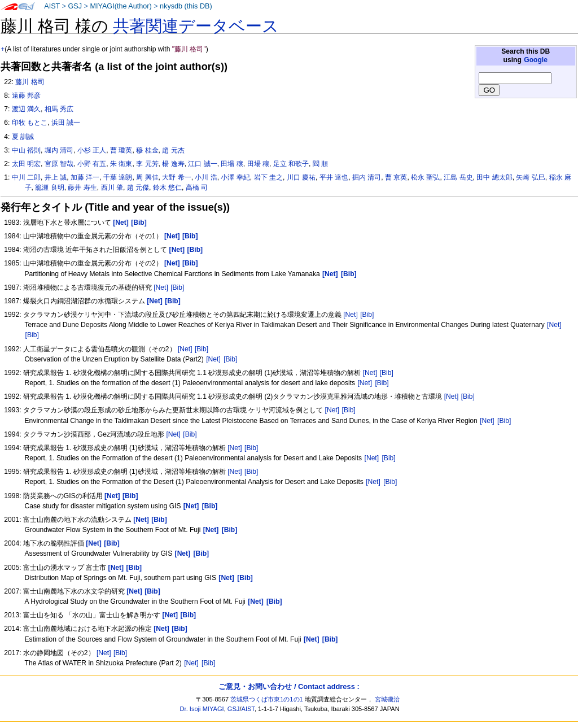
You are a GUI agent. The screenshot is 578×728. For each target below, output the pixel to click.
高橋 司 (197, 188)
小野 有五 (92, 164)
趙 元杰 (173, 150)
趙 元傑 (138, 188)
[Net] (161, 287)
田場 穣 (232, 164)
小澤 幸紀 (235, 177)
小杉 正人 (92, 150)
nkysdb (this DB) (186, 6)
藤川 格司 (30, 82)
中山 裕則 (26, 150)
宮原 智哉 (59, 164)
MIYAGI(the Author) (121, 6)
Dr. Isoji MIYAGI (202, 709)
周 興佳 (147, 177)
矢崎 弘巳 (530, 177)
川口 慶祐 (301, 177)
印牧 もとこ (30, 123)
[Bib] (177, 287)
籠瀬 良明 (49, 188)
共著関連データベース (196, 26)
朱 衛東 (121, 164)
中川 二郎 (26, 177)
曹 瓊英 (121, 150)
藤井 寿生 (82, 188)
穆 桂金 (147, 150)
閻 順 (320, 164)
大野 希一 (176, 177)
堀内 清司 (59, 150)
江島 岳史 (458, 177)
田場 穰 (258, 164)
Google (536, 60)
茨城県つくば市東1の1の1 (267, 699)
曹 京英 (396, 177)
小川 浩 (206, 177)
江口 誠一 (202, 164)
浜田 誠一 (66, 123)
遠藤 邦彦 (26, 95)
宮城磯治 (387, 699)
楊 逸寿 (173, 164)
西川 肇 (112, 188)
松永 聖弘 (425, 177)
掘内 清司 (367, 177)
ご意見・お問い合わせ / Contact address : (289, 686)
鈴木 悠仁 (167, 188)
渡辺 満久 (26, 109)
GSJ (75, 6)
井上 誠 (56, 177)
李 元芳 (147, 164)
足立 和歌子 (291, 164)
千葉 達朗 (118, 177)
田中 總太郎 (494, 177)
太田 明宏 (26, 164)
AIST (52, 6)
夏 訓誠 (23, 137)
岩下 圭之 (268, 177)
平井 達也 (334, 177)
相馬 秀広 (59, 109)
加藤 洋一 (85, 177)
